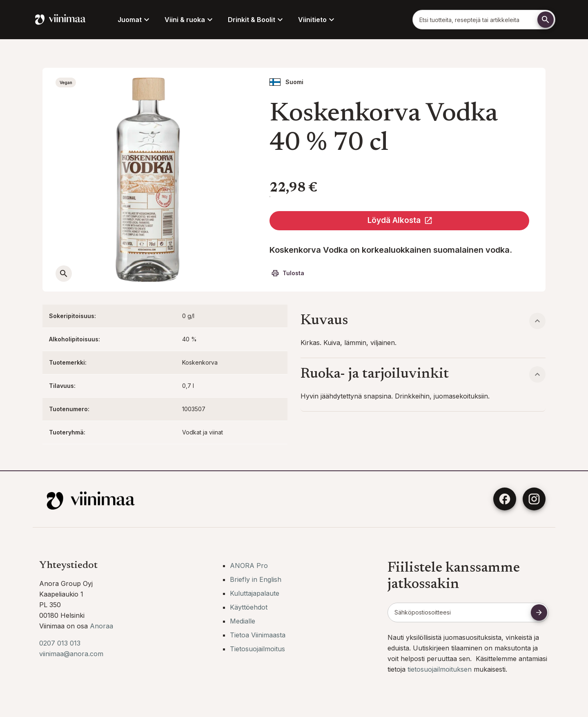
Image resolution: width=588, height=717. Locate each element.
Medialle (243, 621)
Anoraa (101, 626)
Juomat (135, 20)
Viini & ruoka (190, 20)
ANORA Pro (249, 566)
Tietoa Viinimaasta (258, 635)
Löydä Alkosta (400, 220)
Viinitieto (317, 20)
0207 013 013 (60, 643)
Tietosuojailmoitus (257, 649)
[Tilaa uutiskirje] (539, 612)
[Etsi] (546, 20)
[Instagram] (534, 499)
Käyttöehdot (249, 607)
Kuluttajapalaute (255, 593)
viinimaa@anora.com (71, 654)
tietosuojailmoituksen (441, 669)
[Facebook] (505, 499)
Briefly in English (256, 579)
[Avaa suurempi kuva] (64, 274)
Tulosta (288, 273)
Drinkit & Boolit (256, 20)
